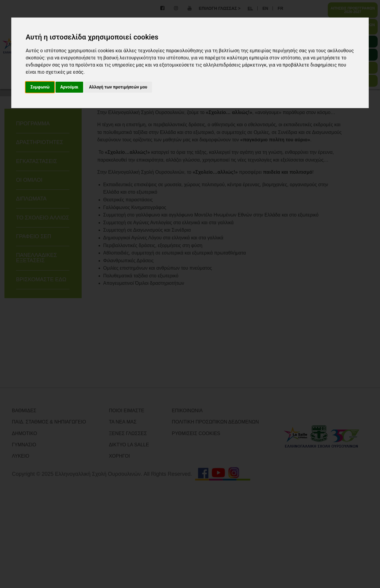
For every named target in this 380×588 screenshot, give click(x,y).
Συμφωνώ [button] (40, 87)
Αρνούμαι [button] (69, 87)
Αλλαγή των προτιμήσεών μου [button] (118, 87)
